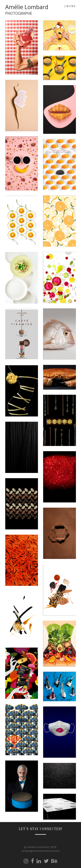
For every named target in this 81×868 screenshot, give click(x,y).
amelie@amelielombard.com (41, 851)
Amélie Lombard (27, 10)
